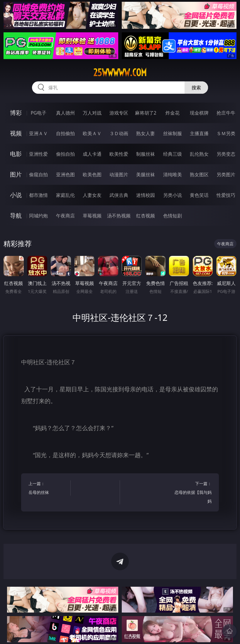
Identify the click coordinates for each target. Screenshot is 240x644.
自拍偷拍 (65, 133)
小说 (16, 195)
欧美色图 (92, 175)
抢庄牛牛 (226, 113)
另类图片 (226, 175)
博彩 (16, 113)
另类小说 (173, 195)
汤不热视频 (119, 216)
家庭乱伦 (65, 195)
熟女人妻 (146, 133)
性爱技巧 (226, 195)
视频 (16, 133)
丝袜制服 (173, 133)
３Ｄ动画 (119, 133)
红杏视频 (146, 216)
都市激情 (38, 195)
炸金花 (173, 113)
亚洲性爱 (38, 154)
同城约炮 (38, 216)
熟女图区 (199, 175)
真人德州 (65, 113)
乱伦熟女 (199, 154)
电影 (16, 154)
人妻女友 (92, 195)
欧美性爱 (119, 154)
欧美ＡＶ (92, 133)
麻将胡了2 (146, 113)
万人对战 (92, 113)
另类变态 (226, 154)
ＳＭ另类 (226, 133)
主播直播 (199, 133)
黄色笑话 (199, 195)
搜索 (196, 88)
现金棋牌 (199, 113)
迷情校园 (146, 195)
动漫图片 (119, 175)
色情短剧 (173, 216)
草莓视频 (92, 216)
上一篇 (48, 489)
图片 (16, 174)
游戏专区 (119, 113)
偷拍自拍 (65, 154)
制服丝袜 (146, 154)
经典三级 (173, 154)
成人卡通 (92, 154)
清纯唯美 (173, 175)
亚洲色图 (65, 175)
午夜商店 (65, 216)
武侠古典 (119, 195)
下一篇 (192, 493)
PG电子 (39, 113)
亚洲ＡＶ (38, 133)
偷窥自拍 (38, 175)
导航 (16, 215)
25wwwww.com (120, 73)
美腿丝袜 (146, 175)
